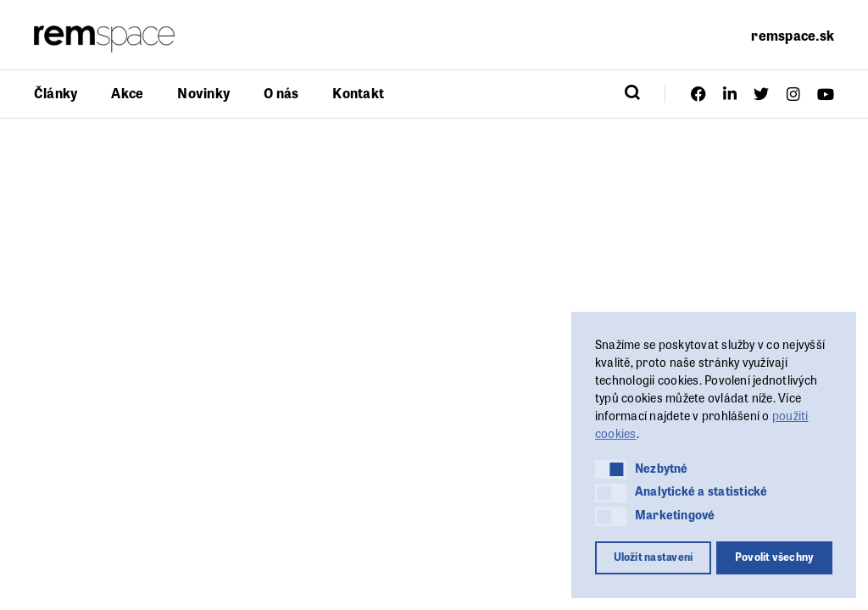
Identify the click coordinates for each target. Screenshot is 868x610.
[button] (611, 469)
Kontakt (358, 93)
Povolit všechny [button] (775, 557)
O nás (281, 93)
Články (56, 93)
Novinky (203, 93)
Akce (127, 93)
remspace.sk (793, 35)
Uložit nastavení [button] (654, 557)
